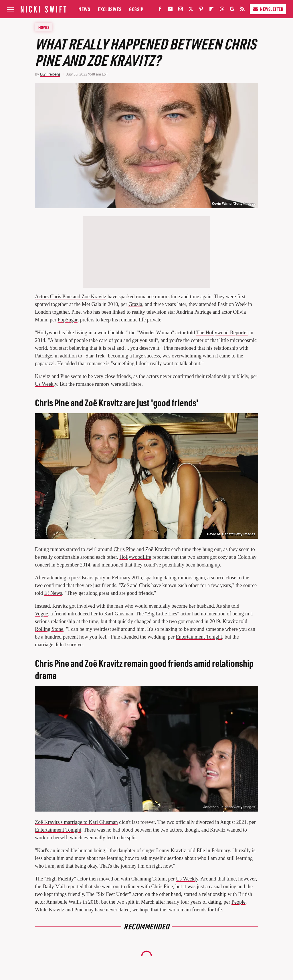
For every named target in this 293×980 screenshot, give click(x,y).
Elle (201, 850)
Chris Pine (124, 549)
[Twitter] (191, 10)
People (238, 902)
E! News (53, 593)
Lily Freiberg (50, 74)
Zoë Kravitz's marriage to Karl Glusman (76, 822)
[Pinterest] (201, 10)
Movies (44, 27)
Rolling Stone (49, 629)
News (84, 9)
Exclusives (110, 9)
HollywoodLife (135, 557)
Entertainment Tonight (199, 637)
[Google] (232, 10)
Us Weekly (46, 384)
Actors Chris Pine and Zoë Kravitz (71, 297)
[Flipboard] (211, 10)
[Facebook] (160, 10)
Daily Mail (54, 886)
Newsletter (268, 9)
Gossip (136, 9)
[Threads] (222, 10)
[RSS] (242, 10)
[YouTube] (170, 10)
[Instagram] (181, 10)
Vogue (41, 614)
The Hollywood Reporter (222, 333)
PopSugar (68, 320)
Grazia (135, 304)
